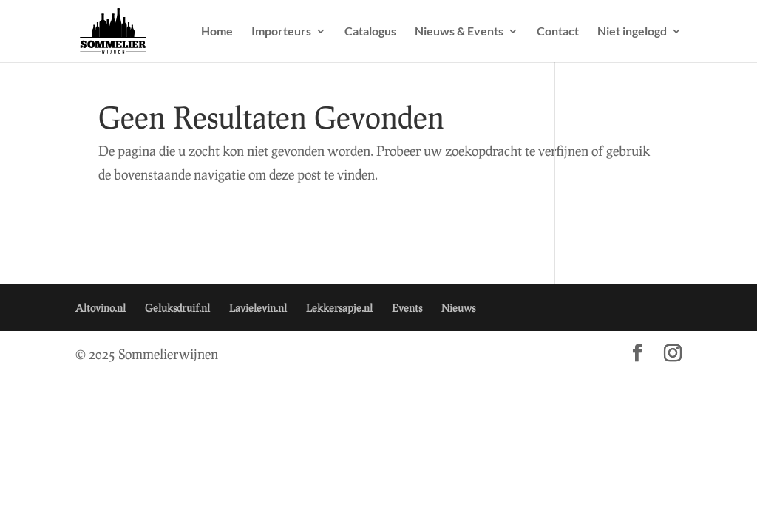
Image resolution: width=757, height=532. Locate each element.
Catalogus (370, 32)
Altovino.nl (101, 308)
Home (217, 32)
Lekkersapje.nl (339, 308)
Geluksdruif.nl (177, 308)
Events (407, 308)
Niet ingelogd (632, 32)
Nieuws (458, 308)
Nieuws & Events (459, 32)
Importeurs (281, 32)
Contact (558, 32)
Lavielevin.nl (258, 308)
